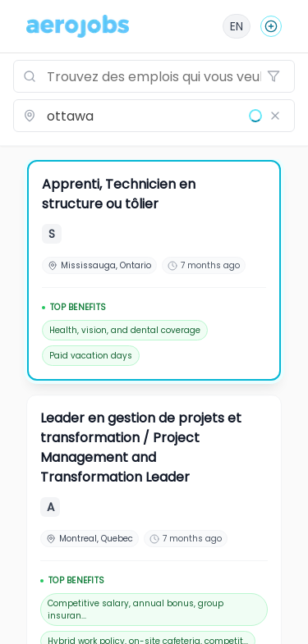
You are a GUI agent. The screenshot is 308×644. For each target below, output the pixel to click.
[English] (237, 26)
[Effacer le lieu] (275, 116)
